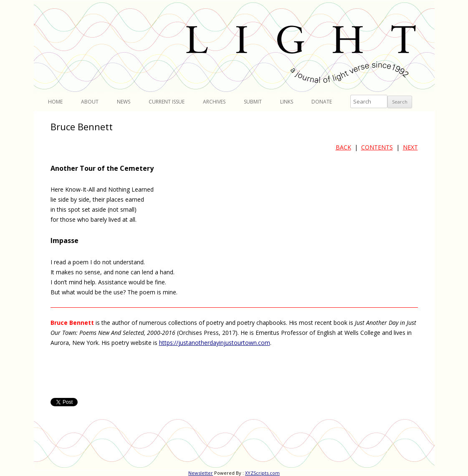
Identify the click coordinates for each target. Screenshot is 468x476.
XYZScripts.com (262, 473)
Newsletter (201, 473)
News (124, 102)
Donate (322, 102)
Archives (214, 102)
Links (287, 102)
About (90, 102)
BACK (343, 147)
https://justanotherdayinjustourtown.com (215, 343)
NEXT (410, 147)
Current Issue (167, 102)
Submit (253, 102)
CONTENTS (377, 147)
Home (55, 102)
